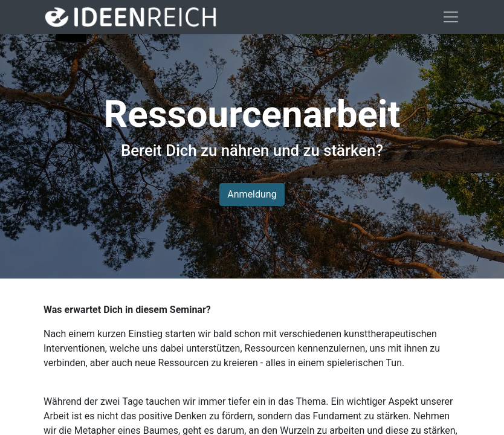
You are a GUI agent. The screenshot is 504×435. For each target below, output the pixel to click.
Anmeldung (252, 194)
